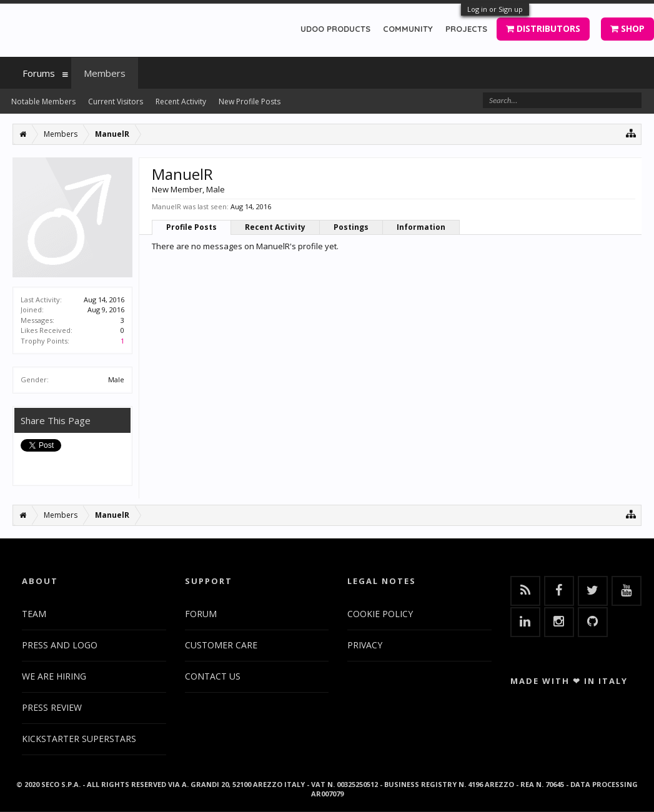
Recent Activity (275, 227)
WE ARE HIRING (54, 676)
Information (421, 227)
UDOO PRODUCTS (335, 29)
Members (105, 73)
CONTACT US (213, 676)
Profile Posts (191, 227)
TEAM (34, 614)
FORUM (201, 614)
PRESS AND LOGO (60, 645)
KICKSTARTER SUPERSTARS (79, 739)
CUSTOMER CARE (221, 645)
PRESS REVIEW (52, 707)
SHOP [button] (627, 28)
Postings (351, 227)
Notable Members (43, 101)
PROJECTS (466, 29)
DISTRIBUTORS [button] (543, 28)
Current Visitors (116, 101)
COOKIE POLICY (380, 614)
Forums (39, 73)
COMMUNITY (408, 29)
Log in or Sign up (495, 9)
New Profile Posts (250, 101)
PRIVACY (365, 645)
